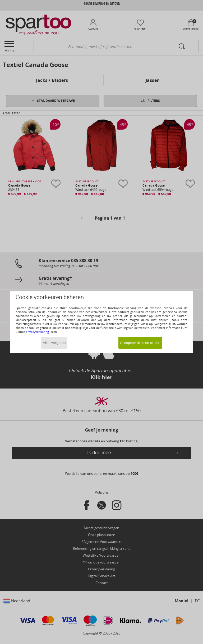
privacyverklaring (37, 332)
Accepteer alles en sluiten (140, 343)
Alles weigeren (54, 343)
